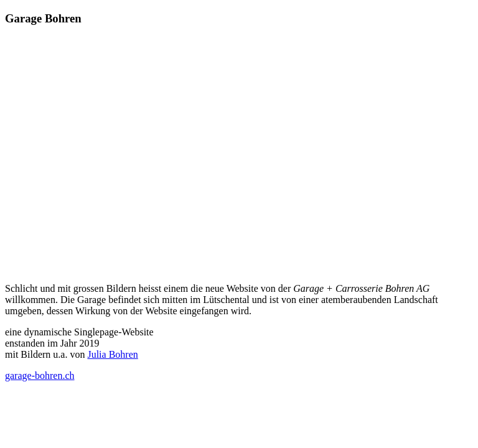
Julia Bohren (112, 354)
